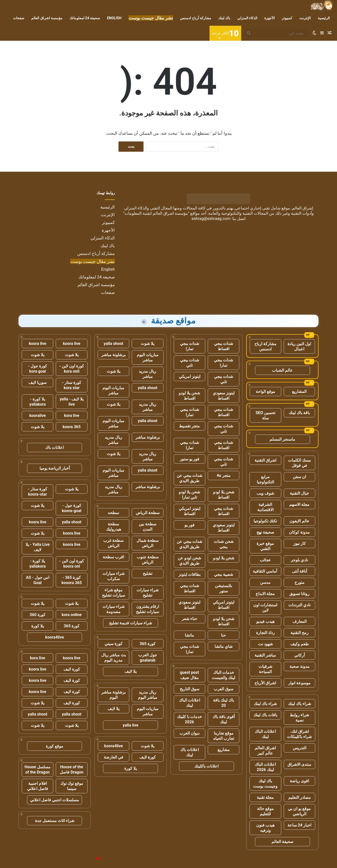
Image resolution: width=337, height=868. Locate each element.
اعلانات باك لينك (189, 752)
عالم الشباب (282, 370)
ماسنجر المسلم (282, 439)
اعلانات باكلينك (206, 766)
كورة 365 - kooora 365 (72, 580)
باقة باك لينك (299, 413)
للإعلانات (90, 859)
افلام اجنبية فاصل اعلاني (37, 786)
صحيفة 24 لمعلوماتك (85, 18)
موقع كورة (54, 746)
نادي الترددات (299, 605)
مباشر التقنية (265, 655)
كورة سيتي (113, 644)
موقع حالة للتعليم (265, 811)
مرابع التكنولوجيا (265, 479)
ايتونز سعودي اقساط (224, 396)
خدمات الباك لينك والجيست (223, 675)
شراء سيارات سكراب (113, 576)
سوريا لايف (37, 383)
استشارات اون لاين (265, 608)
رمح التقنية (299, 633)
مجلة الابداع (265, 594)
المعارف (299, 621)
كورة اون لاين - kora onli (72, 369)
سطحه (113, 513)
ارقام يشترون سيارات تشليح (147, 609)
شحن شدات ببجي (224, 544)
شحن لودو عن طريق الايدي (189, 561)
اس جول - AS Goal (38, 580)
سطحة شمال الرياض (147, 543)
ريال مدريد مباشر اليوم (148, 695)
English (114, 18)
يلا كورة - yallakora (38, 402)
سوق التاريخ (189, 689)
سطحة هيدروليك (113, 527)
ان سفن (299, 477)
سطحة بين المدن (147, 527)
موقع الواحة (265, 392)
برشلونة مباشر (113, 355)
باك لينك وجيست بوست (265, 784)
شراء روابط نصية (299, 718)
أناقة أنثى (299, 571)
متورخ (299, 582)
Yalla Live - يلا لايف (38, 547)
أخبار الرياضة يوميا (55, 468)
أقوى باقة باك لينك (224, 719)
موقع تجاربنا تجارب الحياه (224, 736)
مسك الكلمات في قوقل (299, 463)
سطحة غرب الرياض (113, 543)
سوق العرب (223, 689)
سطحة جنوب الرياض (148, 560)
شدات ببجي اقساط (223, 346)
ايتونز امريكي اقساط (189, 511)
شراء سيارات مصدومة (113, 609)
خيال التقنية (299, 493)
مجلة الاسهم (299, 504)
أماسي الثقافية (265, 571)
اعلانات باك (54, 447)
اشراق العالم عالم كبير (265, 751)
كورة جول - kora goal (37, 369)
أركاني (299, 655)
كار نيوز (299, 543)
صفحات (19, 18)
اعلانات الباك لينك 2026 (265, 767)
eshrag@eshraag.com (211, 219)
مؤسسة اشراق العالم (47, 18)
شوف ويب (265, 493)
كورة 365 (148, 644)
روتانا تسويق (299, 594)
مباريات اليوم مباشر (148, 357)
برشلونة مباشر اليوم (113, 695)
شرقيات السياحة (265, 669)
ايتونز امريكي (189, 377)
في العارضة (113, 757)
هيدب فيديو (265, 621)
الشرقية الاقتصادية (265, 507)
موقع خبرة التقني (265, 546)
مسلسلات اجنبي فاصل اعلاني (54, 800)
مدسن (265, 582)
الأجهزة (269, 18)
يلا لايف (130, 671)
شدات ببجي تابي (189, 363)
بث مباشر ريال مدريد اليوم (113, 658)
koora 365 (71, 427)
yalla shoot (113, 344)
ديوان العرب (189, 733)
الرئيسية (324, 18)
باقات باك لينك (265, 715)
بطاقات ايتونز (189, 574)
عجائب (265, 560)
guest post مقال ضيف (189, 675)
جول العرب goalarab (148, 658)
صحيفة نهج (265, 532)
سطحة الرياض (148, 513)
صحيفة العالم (282, 842)
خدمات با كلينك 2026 (189, 719)
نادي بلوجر (299, 560)
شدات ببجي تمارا (189, 346)
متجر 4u (224, 475)
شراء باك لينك (299, 704)
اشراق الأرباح (265, 683)
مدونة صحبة (299, 666)
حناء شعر (189, 619)
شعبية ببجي (223, 574)
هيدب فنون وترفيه (265, 828)
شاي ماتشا (223, 646)
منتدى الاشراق (299, 764)
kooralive (37, 416)
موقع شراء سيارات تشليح (113, 593)
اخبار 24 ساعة (299, 825)
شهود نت (265, 644)
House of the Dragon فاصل (72, 770)
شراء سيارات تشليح (147, 593)
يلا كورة (130, 768)
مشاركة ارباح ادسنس (265, 346)
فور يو (189, 525)
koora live (72, 344)
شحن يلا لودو (224, 558)
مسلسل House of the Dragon (37, 770)
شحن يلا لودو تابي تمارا (189, 495)
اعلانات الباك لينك (265, 734)
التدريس (299, 748)
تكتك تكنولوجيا (265, 521)
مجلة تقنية (265, 797)
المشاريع (299, 392)
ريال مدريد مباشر (147, 374)
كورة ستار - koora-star (38, 492)
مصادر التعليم (299, 797)
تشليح (147, 573)
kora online (72, 615)
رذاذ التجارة (265, 633)
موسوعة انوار (299, 683)
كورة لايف (147, 757)
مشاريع (224, 750)
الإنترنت (305, 18)
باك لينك (224, 18)
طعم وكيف (299, 644)
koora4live (113, 746)
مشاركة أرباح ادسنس (196, 18)
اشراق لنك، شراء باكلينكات (299, 734)
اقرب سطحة (113, 557)
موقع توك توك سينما (72, 786)
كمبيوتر (287, 18)
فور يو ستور (189, 459)
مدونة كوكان (299, 532)
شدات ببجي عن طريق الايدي (189, 478)
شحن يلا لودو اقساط (189, 396)
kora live (72, 416)
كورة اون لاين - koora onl (72, 564)
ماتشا (189, 635)
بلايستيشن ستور (223, 588)
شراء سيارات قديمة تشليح (130, 623)
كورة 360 (37, 615)
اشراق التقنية (265, 460)
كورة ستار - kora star (72, 385)
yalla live (131, 725)
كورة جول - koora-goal (72, 508)
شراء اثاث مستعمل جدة (55, 821)
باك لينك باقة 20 (223, 703)
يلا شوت (147, 344)
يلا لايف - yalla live (72, 402)
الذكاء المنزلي (247, 18)
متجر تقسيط (189, 426)
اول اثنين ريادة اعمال (299, 346)
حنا (223, 635)
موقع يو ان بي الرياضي (299, 811)
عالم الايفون (299, 521)
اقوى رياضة (299, 781)
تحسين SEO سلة (266, 415)
